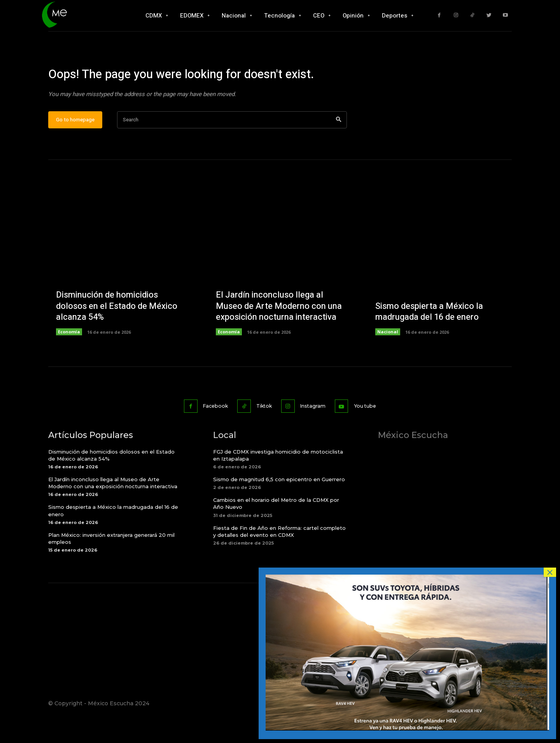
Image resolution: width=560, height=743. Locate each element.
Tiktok (263, 430)
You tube (372, 430)
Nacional (388, 357)
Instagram (316, 430)
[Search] (339, 145)
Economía (69, 357)
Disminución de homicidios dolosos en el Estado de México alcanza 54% (117, 330)
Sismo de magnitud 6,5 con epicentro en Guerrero (279, 503)
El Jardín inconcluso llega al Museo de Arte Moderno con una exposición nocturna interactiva (279, 330)
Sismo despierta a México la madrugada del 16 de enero (429, 336)
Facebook (209, 430)
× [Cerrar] (550, 572)
